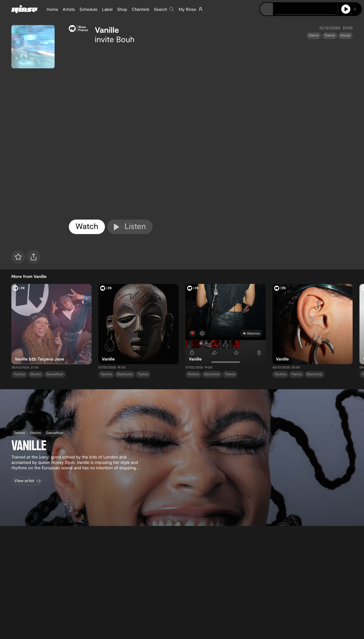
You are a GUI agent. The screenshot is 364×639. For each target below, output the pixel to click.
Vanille (107, 30)
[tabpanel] (211, 131)
